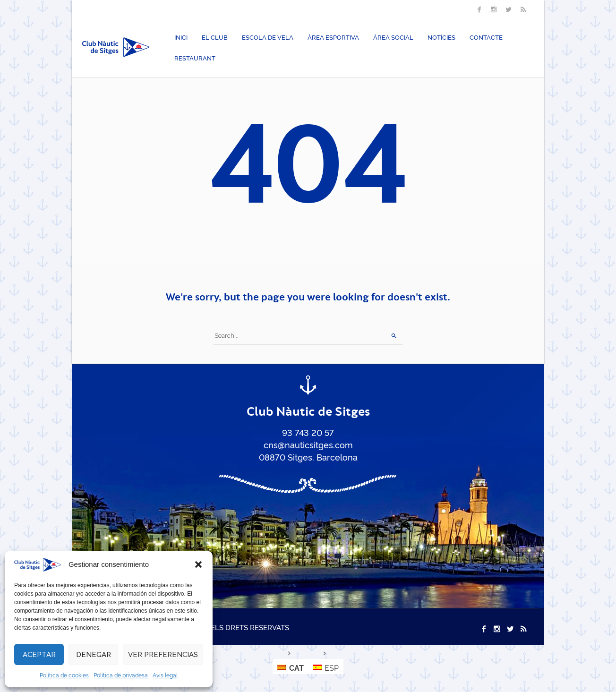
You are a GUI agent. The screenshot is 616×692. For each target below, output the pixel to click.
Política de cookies (64, 675)
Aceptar (39, 655)
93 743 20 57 (308, 432)
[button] (198, 564)
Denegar (94, 655)
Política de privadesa (121, 675)
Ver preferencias (163, 655)
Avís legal (165, 675)
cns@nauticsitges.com (308, 444)
